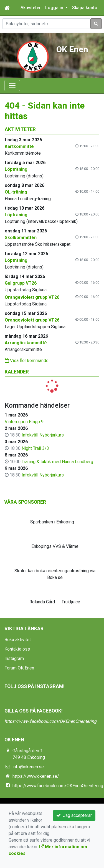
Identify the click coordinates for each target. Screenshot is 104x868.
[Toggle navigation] (12, 86)
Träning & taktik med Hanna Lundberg (57, 462)
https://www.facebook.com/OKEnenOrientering (50, 721)
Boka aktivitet (18, 640)
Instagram (14, 658)
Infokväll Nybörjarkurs (43, 435)
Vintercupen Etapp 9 (24, 422)
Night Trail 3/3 (35, 448)
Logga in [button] (55, 8)
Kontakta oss (17, 649)
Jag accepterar (74, 815)
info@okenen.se (28, 767)
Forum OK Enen (19, 668)
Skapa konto (85, 8)
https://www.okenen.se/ (36, 776)
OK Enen (72, 49)
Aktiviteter (31, 8)
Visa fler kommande (27, 361)
